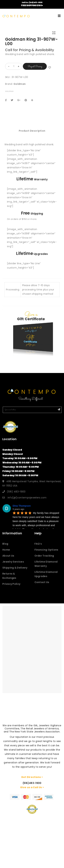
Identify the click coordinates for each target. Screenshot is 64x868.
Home (6, 550)
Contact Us (42, 582)
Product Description (32, 131)
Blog (5, 544)
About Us (8, 556)
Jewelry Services (13, 562)
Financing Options (46, 550)
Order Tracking (44, 556)
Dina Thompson (22, 506)
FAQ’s (38, 544)
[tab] (32, 131)
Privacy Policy (11, 584)
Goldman (20, 84)
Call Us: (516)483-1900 (32, 2)
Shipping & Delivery (15, 568)
